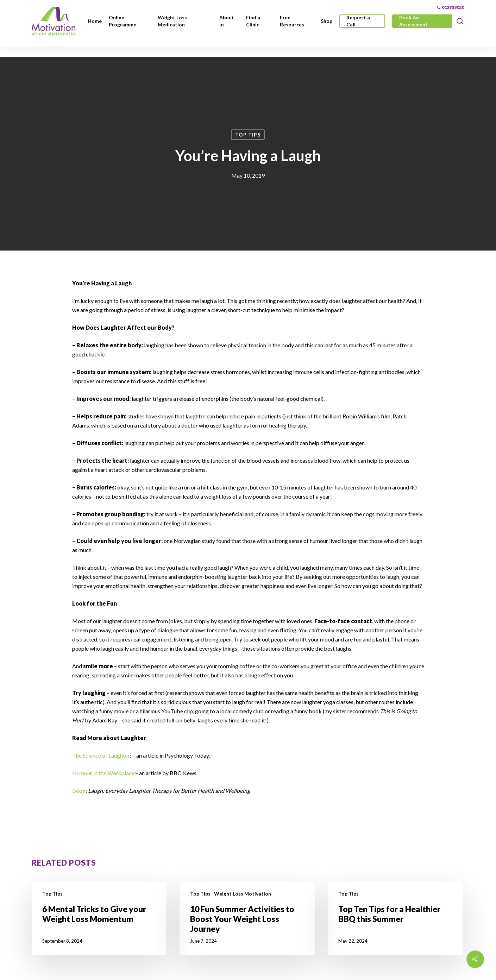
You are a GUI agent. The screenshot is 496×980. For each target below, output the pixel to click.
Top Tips (248, 135)
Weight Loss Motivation (243, 894)
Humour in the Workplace (103, 773)
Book (79, 791)
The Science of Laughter (101, 755)
